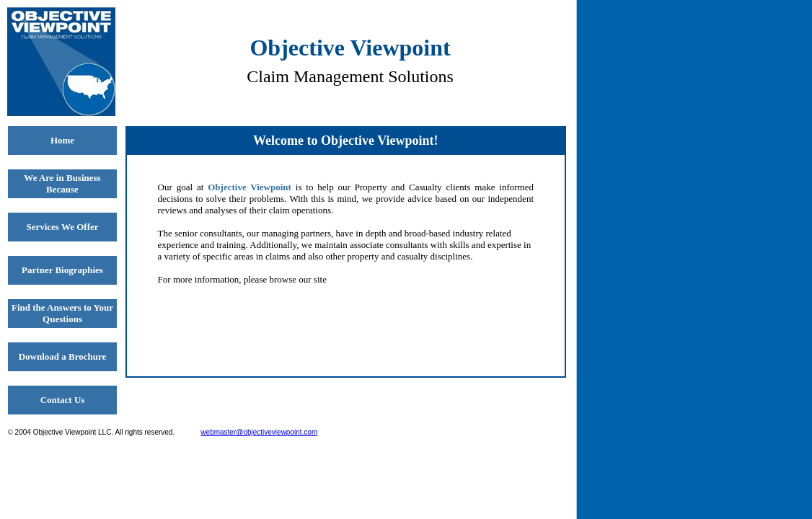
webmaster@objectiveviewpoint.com (259, 432)
